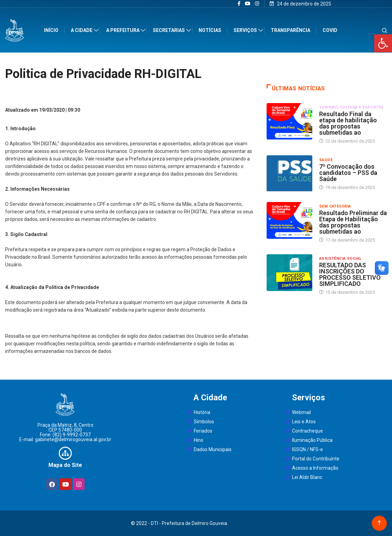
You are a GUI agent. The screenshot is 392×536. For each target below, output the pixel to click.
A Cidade (82, 30)
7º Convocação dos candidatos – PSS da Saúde (348, 173)
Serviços (246, 30)
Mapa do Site (65, 465)
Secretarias (170, 30)
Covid (330, 30)
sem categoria (335, 206)
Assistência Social (340, 259)
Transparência (291, 30)
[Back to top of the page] (379, 523)
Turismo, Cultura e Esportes (351, 107)
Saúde (326, 160)
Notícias (211, 30)
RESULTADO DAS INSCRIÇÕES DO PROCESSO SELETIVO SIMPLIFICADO (350, 274)
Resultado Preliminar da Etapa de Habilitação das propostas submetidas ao (353, 222)
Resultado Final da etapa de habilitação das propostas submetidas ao (348, 123)
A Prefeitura (124, 30)
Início (52, 30)
